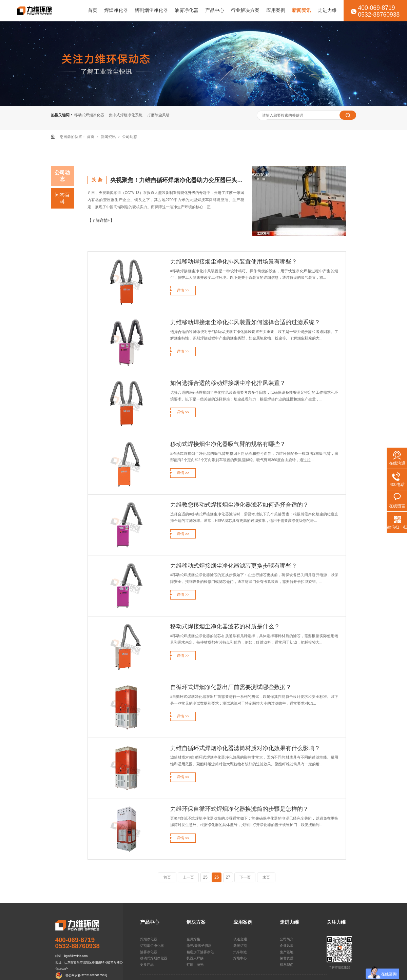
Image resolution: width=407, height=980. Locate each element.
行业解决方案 (245, 10)
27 (228, 877)
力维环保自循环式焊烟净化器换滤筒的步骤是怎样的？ (239, 809)
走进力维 (327, 10)
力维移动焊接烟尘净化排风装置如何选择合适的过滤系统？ (245, 322)
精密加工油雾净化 (200, 952)
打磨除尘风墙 (158, 115)
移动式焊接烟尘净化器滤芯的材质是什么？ (225, 626)
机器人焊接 (195, 958)
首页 (93, 10)
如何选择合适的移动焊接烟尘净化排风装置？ (228, 383)
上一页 (188, 877)
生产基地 (287, 952)
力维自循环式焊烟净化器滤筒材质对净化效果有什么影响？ (245, 748)
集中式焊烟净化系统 (126, 115)
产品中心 (215, 10)
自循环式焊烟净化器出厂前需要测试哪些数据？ (231, 687)
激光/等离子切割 (199, 946)
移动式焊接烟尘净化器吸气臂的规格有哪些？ (228, 444)
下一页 (245, 877)
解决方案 (196, 922)
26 (217, 877)
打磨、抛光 (195, 965)
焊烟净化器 (116, 10)
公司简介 (287, 939)
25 (205, 877)
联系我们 (287, 965)
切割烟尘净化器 (151, 10)
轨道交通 (240, 939)
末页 (266, 877)
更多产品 (147, 965)
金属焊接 (193, 939)
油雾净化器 (187, 10)
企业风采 (287, 946)
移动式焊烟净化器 (89, 115)
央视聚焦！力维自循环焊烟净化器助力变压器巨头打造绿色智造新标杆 (177, 180)
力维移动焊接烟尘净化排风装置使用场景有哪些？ (234, 261)
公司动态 (130, 137)
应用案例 (276, 10)
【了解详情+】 (101, 220)
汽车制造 (240, 952)
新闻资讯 (302, 10)
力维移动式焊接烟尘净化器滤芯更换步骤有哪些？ (234, 566)
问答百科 (62, 198)
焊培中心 (240, 958)
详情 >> (183, 290)
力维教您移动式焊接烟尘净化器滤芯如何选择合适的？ (239, 505)
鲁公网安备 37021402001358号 (87, 975)
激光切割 (240, 946)
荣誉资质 (287, 958)
